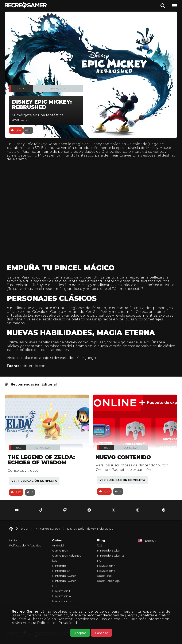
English (150, 541)
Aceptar (80, 633)
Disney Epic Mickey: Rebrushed (40, 144)
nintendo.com (34, 366)
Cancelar (101, 633)
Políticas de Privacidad (57, 623)
